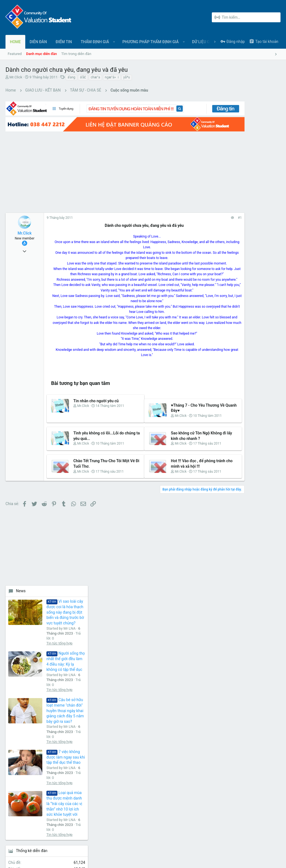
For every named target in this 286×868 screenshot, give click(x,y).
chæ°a (95, 77)
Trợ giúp (258, 841)
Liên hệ (105, 733)
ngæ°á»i (112, 77)
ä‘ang (71, 77)
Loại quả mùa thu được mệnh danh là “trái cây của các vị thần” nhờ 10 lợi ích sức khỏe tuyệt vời (257, 388)
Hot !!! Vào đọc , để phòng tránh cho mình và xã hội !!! (164, 502)
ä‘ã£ (83, 77)
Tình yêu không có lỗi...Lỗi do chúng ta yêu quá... (90, 464)
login (196, 722)
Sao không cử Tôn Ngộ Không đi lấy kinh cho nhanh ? (164, 464)
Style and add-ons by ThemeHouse (124, 859)
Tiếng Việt (30, 841)
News (213, 175)
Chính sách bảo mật (233, 841)
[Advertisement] (99, 165)
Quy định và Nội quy (198, 841)
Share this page (239, 497)
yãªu (127, 77)
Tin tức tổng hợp (252, 228)
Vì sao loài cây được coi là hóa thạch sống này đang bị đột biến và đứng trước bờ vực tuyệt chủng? (258, 196)
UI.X (10, 841)
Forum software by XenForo (50, 859)
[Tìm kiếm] (246, 17)
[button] (114, 42)
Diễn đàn (106, 722)
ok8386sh (270, 467)
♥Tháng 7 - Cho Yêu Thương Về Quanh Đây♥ (162, 426)
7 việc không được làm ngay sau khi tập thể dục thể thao (258, 341)
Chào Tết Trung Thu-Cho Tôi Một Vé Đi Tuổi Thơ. (93, 502)
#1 (188, 211)
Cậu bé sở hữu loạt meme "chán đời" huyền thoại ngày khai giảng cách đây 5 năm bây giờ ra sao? (258, 295)
